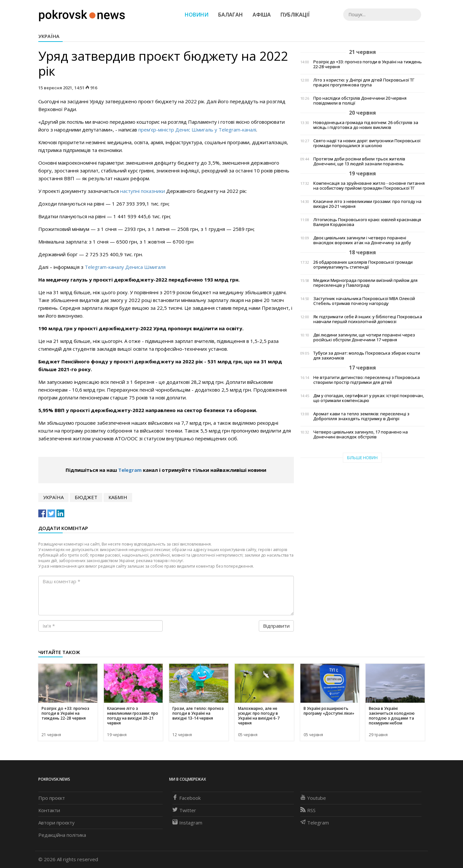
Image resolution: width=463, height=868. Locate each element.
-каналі (248, 130)
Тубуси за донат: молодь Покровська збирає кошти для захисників (367, 356)
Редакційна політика (62, 835)
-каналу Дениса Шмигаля (136, 267)
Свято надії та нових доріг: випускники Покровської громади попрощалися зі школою (367, 143)
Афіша (262, 15)
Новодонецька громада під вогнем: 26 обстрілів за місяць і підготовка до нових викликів (366, 125)
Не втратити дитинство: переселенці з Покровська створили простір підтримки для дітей (367, 380)
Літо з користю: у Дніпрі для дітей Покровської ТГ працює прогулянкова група (364, 82)
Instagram (187, 823)
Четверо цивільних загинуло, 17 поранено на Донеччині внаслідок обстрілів (361, 434)
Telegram (229, 130)
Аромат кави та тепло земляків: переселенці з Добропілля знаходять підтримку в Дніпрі (361, 416)
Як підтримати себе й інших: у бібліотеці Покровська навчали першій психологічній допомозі (368, 319)
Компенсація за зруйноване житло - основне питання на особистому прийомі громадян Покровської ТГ (369, 186)
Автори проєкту (56, 823)
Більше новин (362, 458)
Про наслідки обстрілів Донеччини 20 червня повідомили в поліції (360, 101)
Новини (197, 15)
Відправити (276, 626)
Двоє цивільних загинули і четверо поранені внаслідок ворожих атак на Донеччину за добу (362, 240)
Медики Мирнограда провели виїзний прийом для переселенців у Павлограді (365, 283)
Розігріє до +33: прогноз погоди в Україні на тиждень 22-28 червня (368, 64)
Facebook (187, 798)
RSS (308, 810)
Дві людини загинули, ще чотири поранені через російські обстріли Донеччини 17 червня (364, 337)
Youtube (313, 798)
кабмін (118, 497)
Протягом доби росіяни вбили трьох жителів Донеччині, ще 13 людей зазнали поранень (359, 161)
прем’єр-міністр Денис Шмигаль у (178, 130)
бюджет (86, 497)
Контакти (49, 810)
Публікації (295, 15)
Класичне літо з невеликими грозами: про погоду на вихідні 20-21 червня (367, 204)
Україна (49, 36)
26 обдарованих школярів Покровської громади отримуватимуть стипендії (363, 265)
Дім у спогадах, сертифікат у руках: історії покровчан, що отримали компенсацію (369, 398)
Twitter (184, 810)
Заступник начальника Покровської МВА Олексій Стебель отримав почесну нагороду (364, 301)
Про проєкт (52, 798)
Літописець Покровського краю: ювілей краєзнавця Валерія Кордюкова (367, 222)
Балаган (231, 15)
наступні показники (143, 191)
